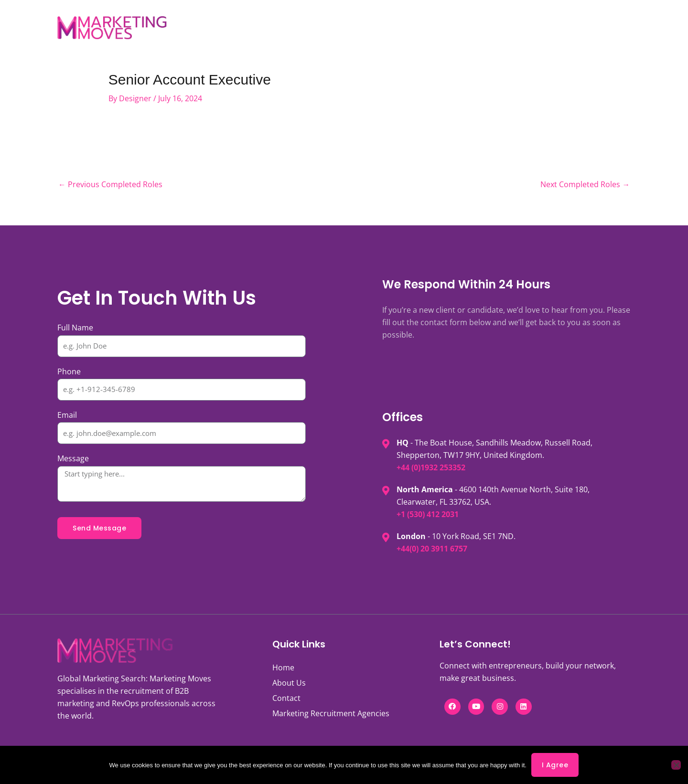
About (266, 28)
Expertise (373, 28)
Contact (496, 28)
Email (67, 415)
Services (316, 28)
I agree (555, 765)
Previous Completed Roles (110, 185)
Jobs (222, 28)
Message (73, 459)
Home (283, 668)
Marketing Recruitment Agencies (331, 714)
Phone (69, 372)
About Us (289, 683)
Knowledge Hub (438, 28)
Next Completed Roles (585, 185)
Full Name (75, 328)
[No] (676, 765)
